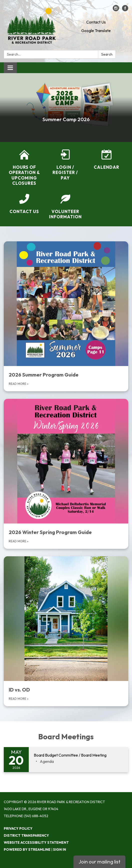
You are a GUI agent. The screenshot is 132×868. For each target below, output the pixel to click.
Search (107, 54)
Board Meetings (66, 737)
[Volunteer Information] (65, 207)
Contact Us (96, 22)
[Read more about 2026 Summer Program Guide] (66, 316)
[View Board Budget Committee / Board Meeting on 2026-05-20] (78, 755)
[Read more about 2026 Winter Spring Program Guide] (66, 474)
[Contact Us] (24, 204)
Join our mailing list (99, 862)
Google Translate (96, 31)
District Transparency (26, 835)
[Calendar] (106, 160)
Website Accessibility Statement (36, 842)
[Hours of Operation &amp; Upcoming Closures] (24, 168)
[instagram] (116, 10)
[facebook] (125, 10)
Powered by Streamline (27, 849)
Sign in (59, 849)
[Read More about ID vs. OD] (66, 631)
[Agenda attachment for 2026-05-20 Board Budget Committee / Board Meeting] (47, 761)
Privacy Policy (18, 828)
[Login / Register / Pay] (65, 165)
